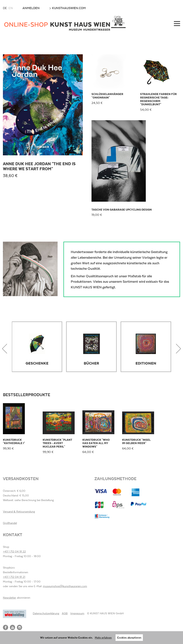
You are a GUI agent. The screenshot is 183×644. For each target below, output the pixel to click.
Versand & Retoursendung (19, 512)
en (11, 8)
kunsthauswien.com (67, 8)
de (5, 8)
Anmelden (31, 8)
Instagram (19, 627)
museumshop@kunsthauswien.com (65, 586)
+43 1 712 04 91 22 (14, 552)
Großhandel (10, 523)
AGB (65, 613)
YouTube (13, 627)
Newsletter (9, 598)
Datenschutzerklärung (46, 613)
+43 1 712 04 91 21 (14, 577)
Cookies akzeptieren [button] (129, 638)
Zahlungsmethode (115, 478)
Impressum (77, 613)
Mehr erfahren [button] (103, 638)
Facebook (6, 627)
